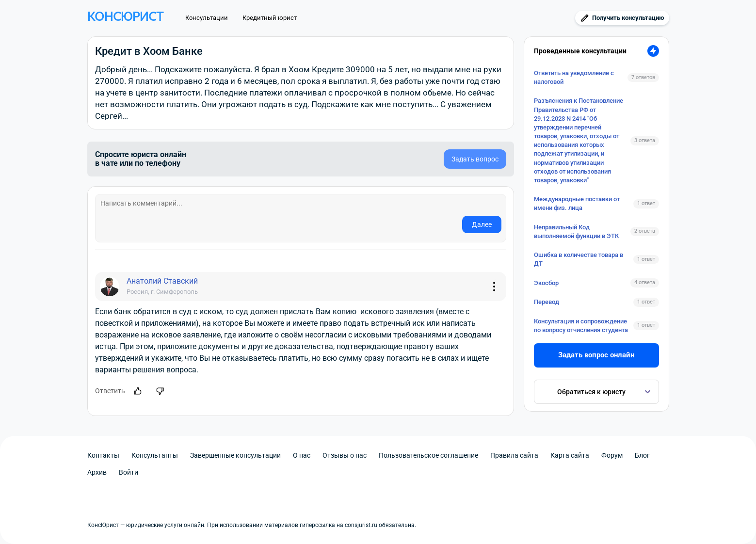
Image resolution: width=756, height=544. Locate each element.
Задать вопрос (475, 159)
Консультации (207, 18)
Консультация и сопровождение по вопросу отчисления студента (581, 326)
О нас (302, 455)
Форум (612, 455)
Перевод (547, 302)
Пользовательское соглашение (428, 455)
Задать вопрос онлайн (596, 355)
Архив (97, 472)
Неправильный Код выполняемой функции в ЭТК (576, 232)
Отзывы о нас (345, 455)
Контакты (103, 455)
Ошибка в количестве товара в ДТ (579, 259)
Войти (129, 472)
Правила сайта (514, 455)
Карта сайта (570, 455)
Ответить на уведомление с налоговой (574, 77)
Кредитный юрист (270, 18)
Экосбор (546, 283)
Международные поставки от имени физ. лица (577, 203)
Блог (642, 455)
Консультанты (155, 455)
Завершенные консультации (235, 455)
